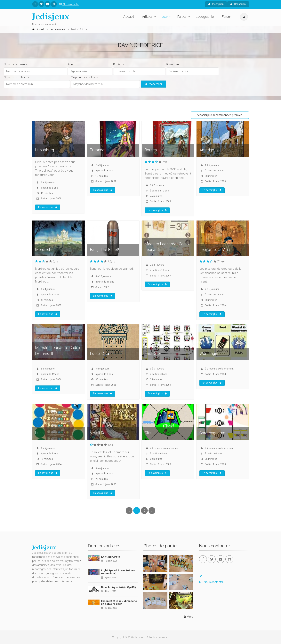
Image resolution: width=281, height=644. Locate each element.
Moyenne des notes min (85, 77)
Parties (182, 17)
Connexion (238, 4)
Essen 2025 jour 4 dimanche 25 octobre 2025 (119, 603)
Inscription (216, 4)
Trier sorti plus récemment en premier (219, 115)
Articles (147, 17)
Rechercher (153, 84)
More (188, 617)
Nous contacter (68, 4)
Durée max (173, 64)
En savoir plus (48, 207)
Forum (226, 17)
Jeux (165, 17)
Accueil (129, 17)
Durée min (119, 64)
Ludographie (205, 17)
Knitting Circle (111, 557)
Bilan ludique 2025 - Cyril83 (118, 587)
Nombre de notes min (17, 77)
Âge (70, 64)
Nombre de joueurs (16, 64)
